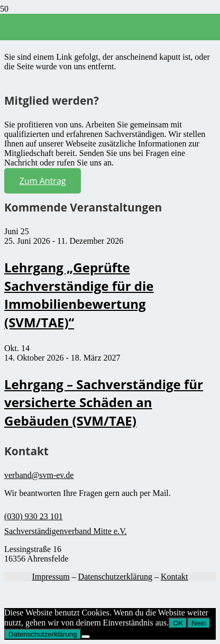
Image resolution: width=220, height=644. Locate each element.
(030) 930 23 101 (34, 516)
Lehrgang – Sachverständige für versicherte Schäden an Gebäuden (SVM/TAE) (104, 402)
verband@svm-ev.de (39, 475)
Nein (199, 623)
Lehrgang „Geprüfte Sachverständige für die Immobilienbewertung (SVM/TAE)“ (79, 295)
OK (178, 623)
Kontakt (175, 577)
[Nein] (86, 637)
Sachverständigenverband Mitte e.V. (66, 531)
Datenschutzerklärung (115, 577)
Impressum (51, 577)
